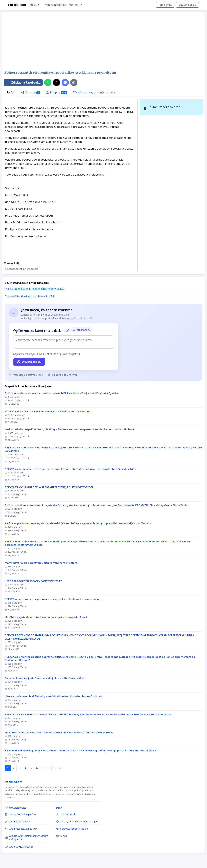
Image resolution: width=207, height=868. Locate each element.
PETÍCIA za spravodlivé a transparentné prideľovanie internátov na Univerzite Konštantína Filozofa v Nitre (71, 469)
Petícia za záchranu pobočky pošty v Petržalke (33, 581)
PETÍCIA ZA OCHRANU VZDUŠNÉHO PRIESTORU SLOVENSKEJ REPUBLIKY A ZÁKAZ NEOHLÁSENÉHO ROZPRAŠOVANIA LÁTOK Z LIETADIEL (89, 714)
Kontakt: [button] (74, 5)
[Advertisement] (103, 42)
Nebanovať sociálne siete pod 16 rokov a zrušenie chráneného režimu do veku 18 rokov (59, 732)
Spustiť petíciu (187, 5)
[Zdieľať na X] (56, 83)
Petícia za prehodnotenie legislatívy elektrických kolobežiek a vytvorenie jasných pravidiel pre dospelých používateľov (78, 523)
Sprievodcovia (15, 808)
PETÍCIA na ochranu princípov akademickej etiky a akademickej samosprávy (52, 599)
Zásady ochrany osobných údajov (94, 92)
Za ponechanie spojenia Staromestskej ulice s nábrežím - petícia (44, 678)
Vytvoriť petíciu (29, 362)
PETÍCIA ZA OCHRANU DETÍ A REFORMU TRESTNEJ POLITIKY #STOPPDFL (49, 487)
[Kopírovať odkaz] (74, 83)
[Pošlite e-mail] (65, 83)
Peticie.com (17, 5)
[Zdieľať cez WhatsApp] (48, 83)
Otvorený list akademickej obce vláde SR (30, 296)
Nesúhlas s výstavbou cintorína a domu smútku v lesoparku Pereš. (46, 617)
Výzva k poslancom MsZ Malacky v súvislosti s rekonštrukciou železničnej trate (54, 696)
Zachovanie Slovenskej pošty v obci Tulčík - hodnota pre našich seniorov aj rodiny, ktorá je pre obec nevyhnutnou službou (80, 751)
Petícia (11, 92)
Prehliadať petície (55, 5)
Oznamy (31, 93)
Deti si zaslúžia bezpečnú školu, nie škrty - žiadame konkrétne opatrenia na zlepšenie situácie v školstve (69, 429)
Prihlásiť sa (165, 5)
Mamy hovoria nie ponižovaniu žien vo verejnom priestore (41, 563)
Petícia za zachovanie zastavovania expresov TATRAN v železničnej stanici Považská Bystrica (62, 393)
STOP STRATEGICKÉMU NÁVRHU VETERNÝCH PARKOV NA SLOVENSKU (47, 411)
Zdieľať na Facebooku (22, 83)
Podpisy (57, 93)
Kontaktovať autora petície (22, 269)
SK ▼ (35, 5)
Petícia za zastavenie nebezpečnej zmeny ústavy (35, 289)
